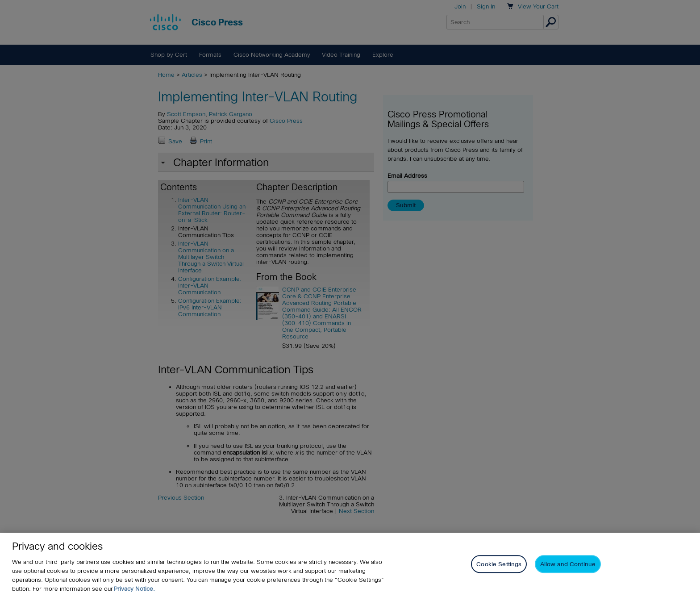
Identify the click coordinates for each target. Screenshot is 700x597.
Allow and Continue (568, 564)
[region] (350, 565)
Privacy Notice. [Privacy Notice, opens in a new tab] (134, 589)
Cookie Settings (499, 564)
